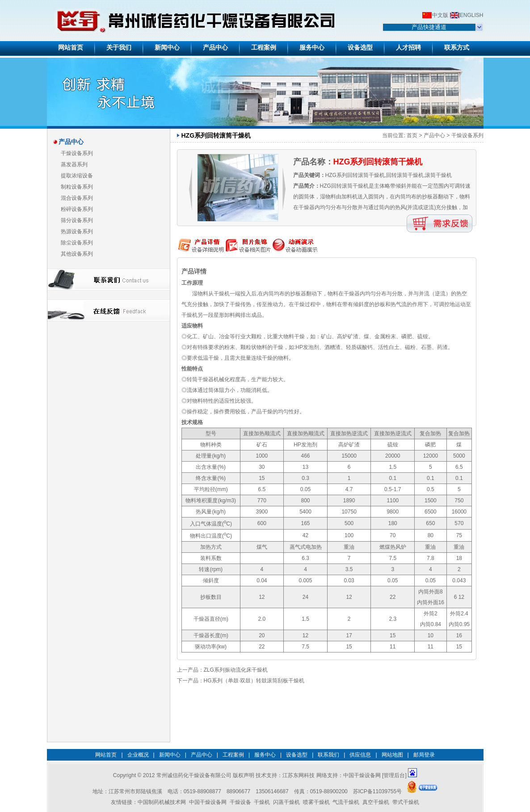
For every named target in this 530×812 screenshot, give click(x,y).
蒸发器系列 (74, 164)
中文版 (440, 15)
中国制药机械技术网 (162, 802)
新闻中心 (170, 755)
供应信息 (360, 755)
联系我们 (328, 755)
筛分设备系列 (77, 220)
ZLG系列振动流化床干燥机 (236, 670)
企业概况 (138, 755)
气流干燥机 (346, 802)
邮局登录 (424, 755)
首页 (412, 135)
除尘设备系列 (77, 243)
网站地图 (392, 755)
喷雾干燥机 (316, 802)
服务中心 (265, 755)
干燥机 (262, 802)
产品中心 (434, 135)
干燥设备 (240, 802)
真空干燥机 (376, 802)
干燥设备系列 (77, 153)
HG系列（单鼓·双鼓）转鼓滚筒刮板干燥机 (254, 681)
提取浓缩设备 (77, 176)
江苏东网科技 (299, 775)
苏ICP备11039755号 (377, 791)
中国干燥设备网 (362, 775)
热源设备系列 (77, 231)
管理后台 (394, 775)
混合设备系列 (77, 198)
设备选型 (297, 755)
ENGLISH (472, 15)
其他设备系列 (77, 254)
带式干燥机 (406, 802)
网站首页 (106, 755)
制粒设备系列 (77, 187)
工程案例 (233, 755)
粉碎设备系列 (77, 209)
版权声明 (244, 775)
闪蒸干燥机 (286, 802)
